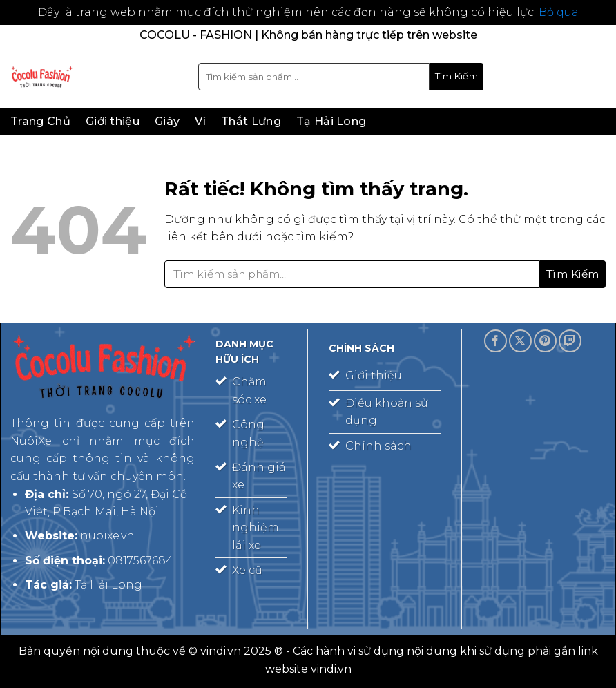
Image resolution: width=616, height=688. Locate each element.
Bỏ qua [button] (559, 12)
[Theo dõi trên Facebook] (495, 341)
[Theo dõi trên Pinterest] (545, 341)
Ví (200, 121)
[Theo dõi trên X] (520, 341)
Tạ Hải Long (331, 121)
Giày (167, 121)
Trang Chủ (40, 121)
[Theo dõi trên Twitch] (570, 341)
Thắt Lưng (251, 121)
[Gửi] (456, 77)
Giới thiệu (113, 121)
